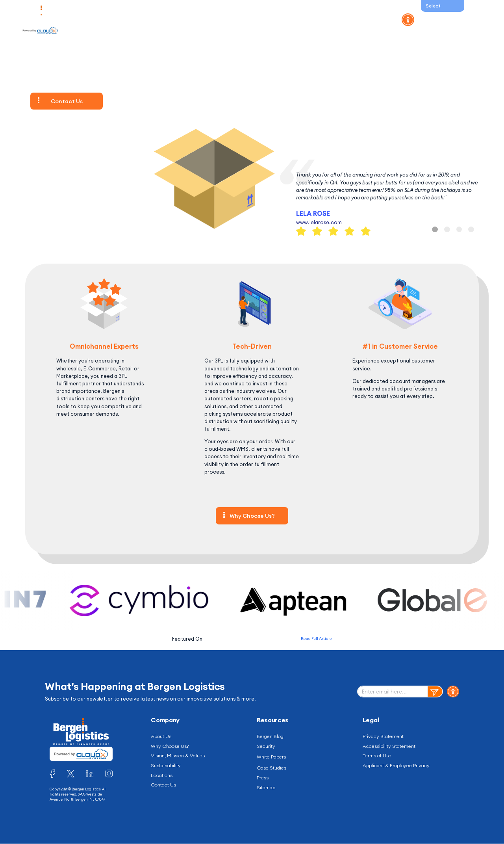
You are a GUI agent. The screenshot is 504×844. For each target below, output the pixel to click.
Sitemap (267, 789)
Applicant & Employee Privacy (400, 767)
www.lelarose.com (319, 222)
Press (263, 779)
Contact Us (355, 20)
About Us (162, 736)
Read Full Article (316, 639)
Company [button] (196, 20)
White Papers (273, 758)
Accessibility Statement (392, 747)
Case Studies (273, 769)
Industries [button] (157, 20)
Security (267, 747)
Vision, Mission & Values (181, 757)
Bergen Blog (272, 736)
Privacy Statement (385, 736)
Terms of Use (379, 757)
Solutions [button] (119, 20)
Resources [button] (313, 20)
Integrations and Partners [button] (254, 20)
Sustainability (168, 767)
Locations (164, 777)
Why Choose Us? (252, 516)
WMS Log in (435, 20)
